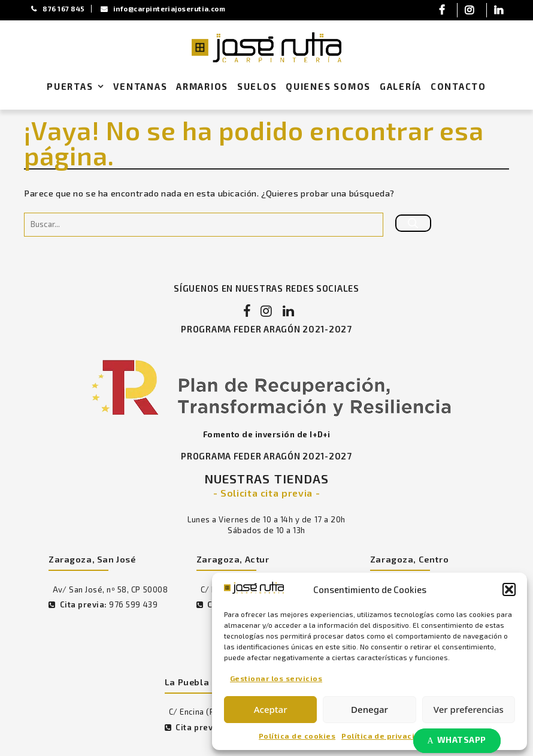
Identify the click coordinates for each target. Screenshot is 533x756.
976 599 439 (133, 606)
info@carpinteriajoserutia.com (168, 8)
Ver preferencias (469, 709)
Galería (401, 87)
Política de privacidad (386, 735)
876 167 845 (59, 8)
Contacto (458, 87)
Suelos (257, 87)
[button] (509, 589)
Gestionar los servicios (276, 678)
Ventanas (140, 87)
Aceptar (271, 709)
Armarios (202, 87)
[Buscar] (413, 223)
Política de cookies (297, 735)
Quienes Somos (328, 87)
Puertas (78, 87)
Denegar (370, 709)
